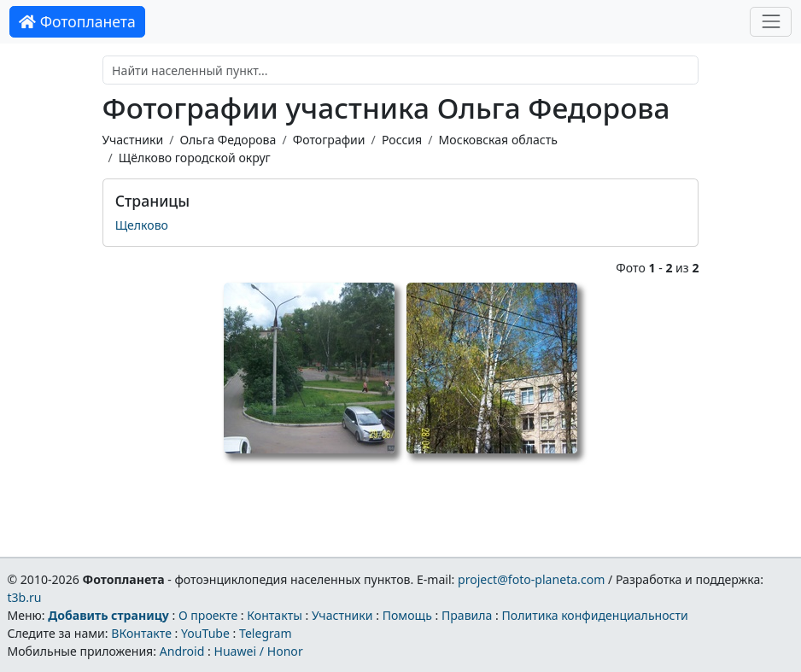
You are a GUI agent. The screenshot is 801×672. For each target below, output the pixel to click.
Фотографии (329, 140)
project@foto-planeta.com (531, 579)
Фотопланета (77, 21)
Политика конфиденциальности (595, 615)
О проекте (208, 615)
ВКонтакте (141, 633)
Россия (402, 140)
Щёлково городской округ (195, 158)
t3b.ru (24, 597)
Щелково (142, 225)
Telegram (266, 633)
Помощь (407, 615)
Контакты (275, 615)
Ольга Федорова (228, 140)
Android (182, 651)
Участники (133, 140)
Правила (467, 615)
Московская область (498, 140)
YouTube (205, 633)
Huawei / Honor (258, 651)
